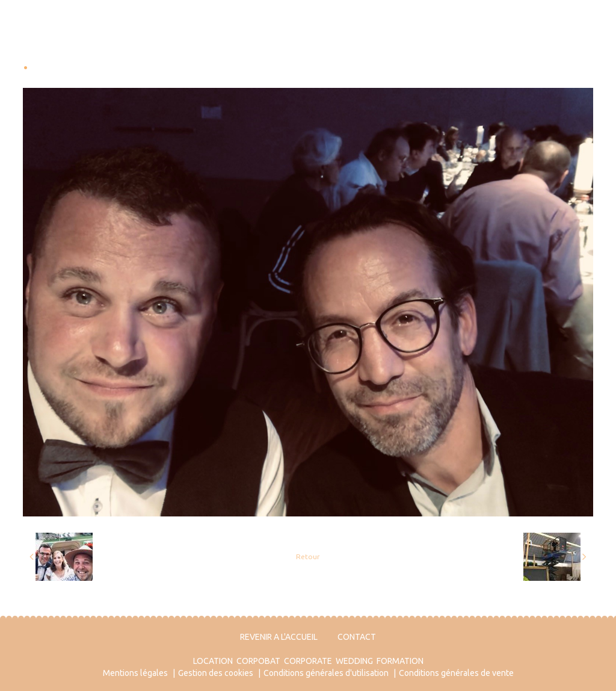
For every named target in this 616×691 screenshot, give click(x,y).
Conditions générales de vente (456, 673)
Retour (308, 556)
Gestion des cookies (216, 673)
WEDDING (354, 661)
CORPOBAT (258, 661)
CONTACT (357, 637)
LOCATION (213, 661)
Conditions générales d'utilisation (326, 673)
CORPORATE (308, 661)
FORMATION (400, 661)
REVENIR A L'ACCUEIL (279, 637)
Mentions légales (135, 673)
